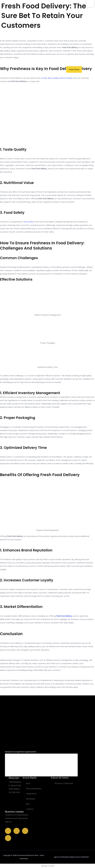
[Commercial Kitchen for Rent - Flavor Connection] (6, 13)
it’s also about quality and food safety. (57, 78)
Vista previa (75, 68)
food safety (29, 222)
